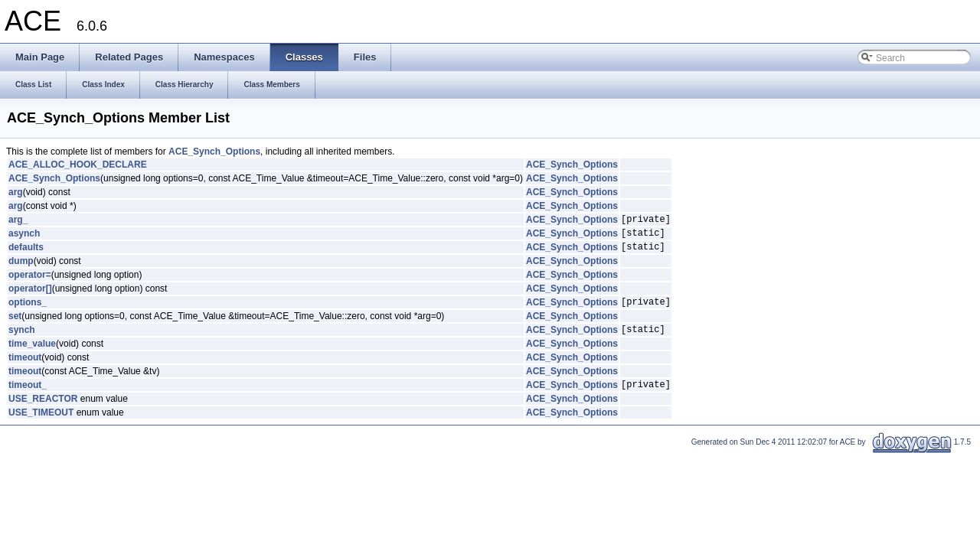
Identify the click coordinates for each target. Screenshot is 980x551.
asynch (24, 237)
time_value (32, 355)
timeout (25, 369)
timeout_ (28, 398)
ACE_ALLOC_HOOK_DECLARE (78, 165)
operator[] (30, 295)
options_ (28, 311)
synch (22, 341)
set (15, 325)
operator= (30, 282)
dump (21, 268)
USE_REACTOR (43, 412)
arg (16, 192)
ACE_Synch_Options (214, 152)
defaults (26, 253)
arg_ (18, 221)
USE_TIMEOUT (41, 426)
